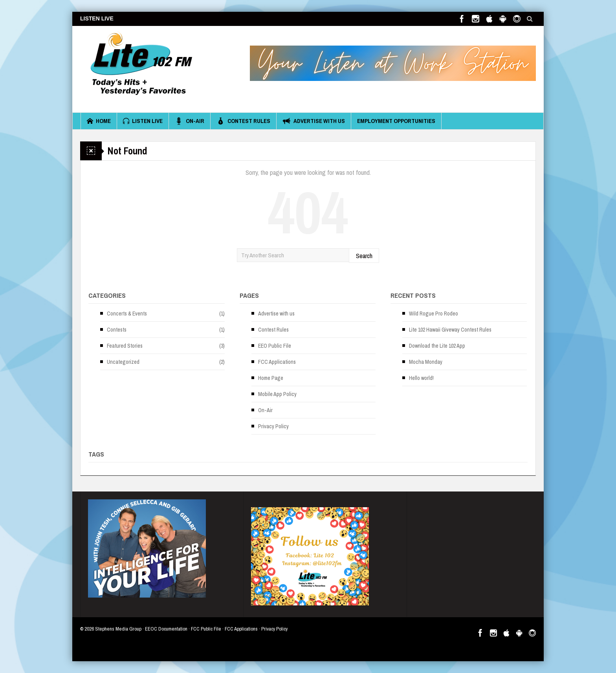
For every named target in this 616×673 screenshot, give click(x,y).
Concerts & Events (127, 314)
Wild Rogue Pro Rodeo (434, 314)
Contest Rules (243, 121)
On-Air (190, 121)
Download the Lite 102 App (437, 346)
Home (99, 121)
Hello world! (421, 378)
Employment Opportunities (396, 121)
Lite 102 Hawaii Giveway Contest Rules (450, 330)
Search (364, 256)
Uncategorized (123, 362)
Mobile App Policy (277, 394)
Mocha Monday (426, 362)
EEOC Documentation (166, 629)
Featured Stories (125, 346)
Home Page (271, 378)
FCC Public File (206, 629)
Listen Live (143, 121)
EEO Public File (275, 346)
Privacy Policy (273, 426)
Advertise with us (314, 121)
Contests (117, 330)
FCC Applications (277, 362)
